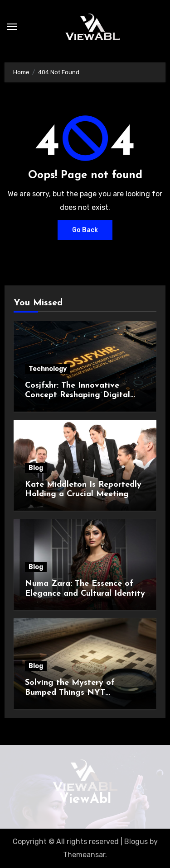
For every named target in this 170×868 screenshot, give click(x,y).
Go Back (85, 230)
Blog (36, 468)
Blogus (136, 842)
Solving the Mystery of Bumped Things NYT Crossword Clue (70, 693)
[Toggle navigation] (12, 27)
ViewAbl (85, 799)
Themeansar (84, 855)
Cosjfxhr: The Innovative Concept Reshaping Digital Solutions (78, 395)
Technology (48, 369)
